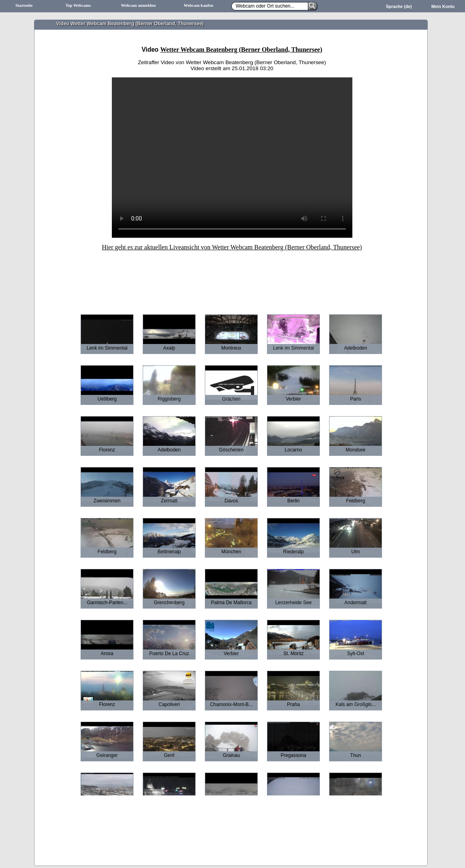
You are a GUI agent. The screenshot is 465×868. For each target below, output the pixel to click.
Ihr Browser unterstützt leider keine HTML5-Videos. (232, 158)
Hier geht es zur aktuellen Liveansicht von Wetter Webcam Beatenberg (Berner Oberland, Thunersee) (232, 247)
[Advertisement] (232, 277)
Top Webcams (78, 5)
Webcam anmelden (138, 5)
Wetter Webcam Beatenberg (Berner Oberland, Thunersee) (241, 50)
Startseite (24, 5)
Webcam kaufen (198, 5)
